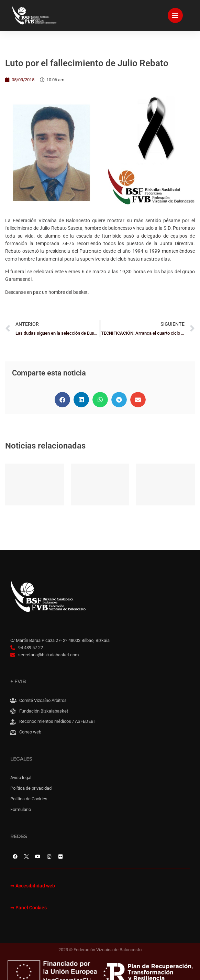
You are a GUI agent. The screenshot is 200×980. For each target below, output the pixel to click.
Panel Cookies (31, 908)
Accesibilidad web (35, 886)
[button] (62, 400)
